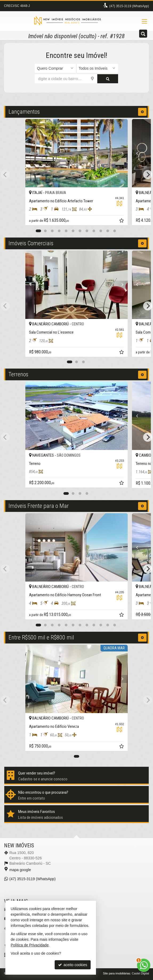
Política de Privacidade (30, 945)
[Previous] (33, 153)
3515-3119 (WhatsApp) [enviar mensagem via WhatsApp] (129, 6)
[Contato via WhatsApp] (144, 965)
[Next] (120, 153)
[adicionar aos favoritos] (122, 221)
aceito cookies (73, 965)
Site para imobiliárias (116, 973)
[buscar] (108, 79)
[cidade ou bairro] (66, 79)
